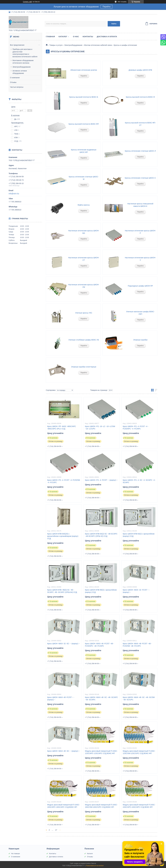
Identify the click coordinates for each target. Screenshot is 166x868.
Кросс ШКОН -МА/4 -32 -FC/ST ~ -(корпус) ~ (136, 591)
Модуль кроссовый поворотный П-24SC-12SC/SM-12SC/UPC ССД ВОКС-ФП (139, 752)
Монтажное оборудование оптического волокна (23, 62)
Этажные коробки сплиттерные (84, 367)
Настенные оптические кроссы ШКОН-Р (140, 232)
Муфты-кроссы (84, 205)
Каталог (63, 36)
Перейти (106, 7)
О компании (15, 78)
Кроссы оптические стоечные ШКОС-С (140, 178)
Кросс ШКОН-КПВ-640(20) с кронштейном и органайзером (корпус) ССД (63, 536)
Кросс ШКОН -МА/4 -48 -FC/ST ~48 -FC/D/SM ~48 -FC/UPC (137, 645)
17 (56, 830)
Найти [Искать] (114, 24)
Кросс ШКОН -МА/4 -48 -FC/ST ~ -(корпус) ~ (61, 698)
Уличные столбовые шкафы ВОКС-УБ (84, 340)
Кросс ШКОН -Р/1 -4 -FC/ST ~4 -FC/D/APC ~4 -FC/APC (136, 428)
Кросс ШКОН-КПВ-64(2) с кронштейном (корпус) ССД (139, 535)
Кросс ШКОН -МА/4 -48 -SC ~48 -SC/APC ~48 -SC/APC (101, 698)
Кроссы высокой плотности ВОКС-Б (84, 97)
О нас (76, 36)
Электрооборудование (22, 67)
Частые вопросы (17, 87)
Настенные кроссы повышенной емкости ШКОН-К (140, 205)
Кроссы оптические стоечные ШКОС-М (84, 178)
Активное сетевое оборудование (20, 72)
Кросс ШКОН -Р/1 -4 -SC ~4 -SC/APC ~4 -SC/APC (139, 481)
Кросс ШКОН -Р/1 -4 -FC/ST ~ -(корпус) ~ (101, 480)
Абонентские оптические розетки (84, 70)
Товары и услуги (56, 45)
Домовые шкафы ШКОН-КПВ (140, 70)
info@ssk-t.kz (14, 194)
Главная (50, 36)
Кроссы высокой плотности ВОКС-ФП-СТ (140, 124)
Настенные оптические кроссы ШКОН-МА (84, 232)
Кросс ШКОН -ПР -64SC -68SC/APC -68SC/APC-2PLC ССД (62, 428)
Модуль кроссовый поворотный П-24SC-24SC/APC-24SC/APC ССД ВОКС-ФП (139, 806)
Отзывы (13, 82)
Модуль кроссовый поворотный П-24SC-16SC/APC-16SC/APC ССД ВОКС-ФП (63, 806)
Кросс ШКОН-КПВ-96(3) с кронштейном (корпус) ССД (101, 591)
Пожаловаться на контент (95, 866)
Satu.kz (94, 863)
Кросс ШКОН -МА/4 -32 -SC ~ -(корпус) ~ (63, 644)
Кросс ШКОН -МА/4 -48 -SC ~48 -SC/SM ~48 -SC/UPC (139, 698)
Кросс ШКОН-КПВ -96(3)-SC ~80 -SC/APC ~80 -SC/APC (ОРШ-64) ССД (62, 591)
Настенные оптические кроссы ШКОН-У (140, 259)
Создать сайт (28, 2)
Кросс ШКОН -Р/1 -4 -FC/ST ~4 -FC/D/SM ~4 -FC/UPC (64, 481)
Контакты (88, 36)
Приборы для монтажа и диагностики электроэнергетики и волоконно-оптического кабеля (25, 53)
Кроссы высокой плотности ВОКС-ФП (84, 124)
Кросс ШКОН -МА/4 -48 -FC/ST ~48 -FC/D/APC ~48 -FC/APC (99, 645)
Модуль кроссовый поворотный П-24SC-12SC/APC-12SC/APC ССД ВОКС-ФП (101, 752)
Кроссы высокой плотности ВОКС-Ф (140, 97)
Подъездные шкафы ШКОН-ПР (140, 286)
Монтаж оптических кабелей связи (98, 45)
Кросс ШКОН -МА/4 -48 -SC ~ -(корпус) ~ (63, 751)
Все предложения (17, 45)
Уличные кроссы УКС (84, 313)
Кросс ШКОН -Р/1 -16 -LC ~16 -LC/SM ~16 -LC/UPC (100, 428)
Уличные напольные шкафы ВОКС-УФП (140, 313)
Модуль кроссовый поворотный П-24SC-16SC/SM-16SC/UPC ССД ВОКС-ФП (101, 806)
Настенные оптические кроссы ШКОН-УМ (84, 286)
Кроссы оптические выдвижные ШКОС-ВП (84, 151)
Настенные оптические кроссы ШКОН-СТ (84, 259)
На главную (15, 854)
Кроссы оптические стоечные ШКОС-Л (140, 151)
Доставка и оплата (107, 36)
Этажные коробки (140, 340)
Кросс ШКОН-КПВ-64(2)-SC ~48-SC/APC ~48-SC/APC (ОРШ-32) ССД (101, 535)
